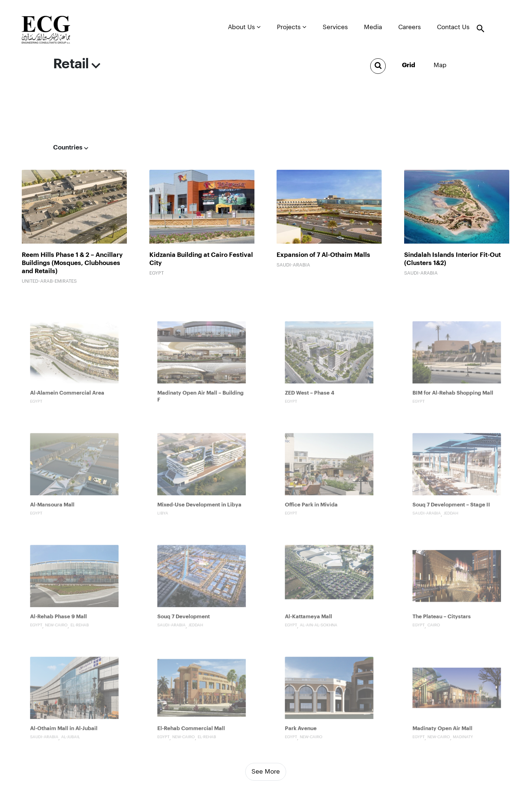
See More (266, 772)
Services (335, 27)
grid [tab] (409, 65)
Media (373, 27)
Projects (292, 27)
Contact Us (453, 27)
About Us (244, 27)
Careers (409, 27)
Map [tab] (440, 65)
